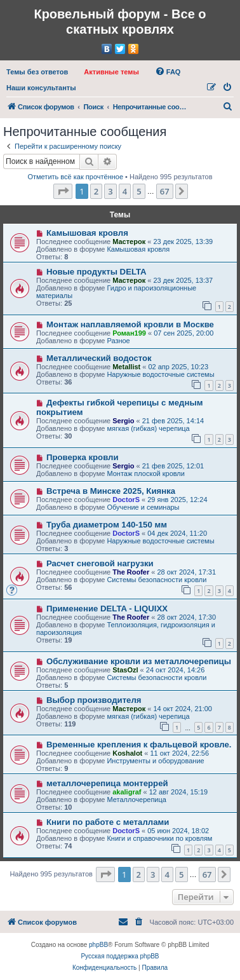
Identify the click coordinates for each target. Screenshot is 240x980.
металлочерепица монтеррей (107, 783)
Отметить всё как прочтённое (75, 177)
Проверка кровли (83, 457)
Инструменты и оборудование (155, 761)
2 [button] (96, 191)
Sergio (123, 421)
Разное (118, 341)
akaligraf (127, 792)
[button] (63, 191)
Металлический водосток (99, 358)
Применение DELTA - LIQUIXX (107, 609)
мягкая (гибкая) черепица (148, 428)
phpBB (98, 945)
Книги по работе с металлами (108, 822)
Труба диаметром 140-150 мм (107, 525)
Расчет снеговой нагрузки (100, 563)
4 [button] (125, 191)
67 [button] (165, 191)
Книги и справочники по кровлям (159, 838)
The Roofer (131, 572)
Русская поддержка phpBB (120, 956)
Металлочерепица (137, 800)
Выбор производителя (94, 700)
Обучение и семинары (143, 507)
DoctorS (126, 500)
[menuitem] (37, 72)
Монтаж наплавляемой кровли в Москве (130, 324)
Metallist (126, 367)
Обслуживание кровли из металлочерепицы (139, 661)
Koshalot (127, 753)
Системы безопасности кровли (157, 580)
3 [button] (110, 191)
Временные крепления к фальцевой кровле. (139, 745)
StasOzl (125, 670)
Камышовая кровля (87, 233)
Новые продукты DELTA (97, 272)
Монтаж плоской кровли (146, 473)
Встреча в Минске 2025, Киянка (111, 491)
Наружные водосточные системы (160, 374)
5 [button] (139, 191)
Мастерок (129, 242)
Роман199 (129, 333)
